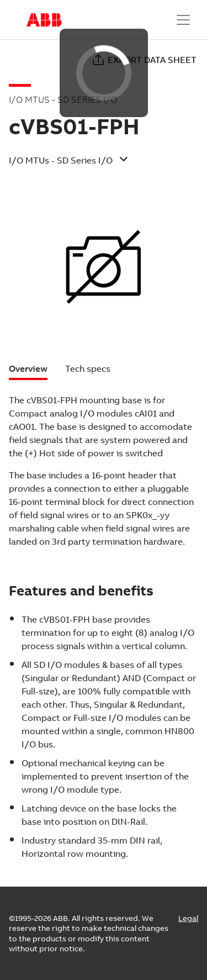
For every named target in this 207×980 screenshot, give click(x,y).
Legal (188, 918)
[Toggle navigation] (183, 20)
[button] (95, 164)
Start (44, 20)
